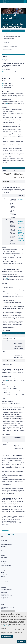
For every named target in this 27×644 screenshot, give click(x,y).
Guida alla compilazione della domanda (13, 36)
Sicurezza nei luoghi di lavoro (6, 596)
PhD (1, 548)
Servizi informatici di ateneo (6, 575)
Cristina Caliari (7, 70)
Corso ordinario (4, 547)
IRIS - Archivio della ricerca (6, 553)
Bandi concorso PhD (9, 34)
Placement (3, 564)
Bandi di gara (3, 591)
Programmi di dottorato (8, 50)
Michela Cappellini (7, 85)
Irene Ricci (6, 74)
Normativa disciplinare (5, 594)
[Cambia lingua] (22, 2)
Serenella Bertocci (7, 83)
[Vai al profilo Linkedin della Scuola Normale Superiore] (10, 535)
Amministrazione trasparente (6, 590)
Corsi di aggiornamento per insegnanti (8, 570)
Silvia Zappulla (7, 76)
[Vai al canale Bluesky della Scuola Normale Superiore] (8, 535)
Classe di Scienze (4, 540)
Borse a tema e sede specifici (9, 52)
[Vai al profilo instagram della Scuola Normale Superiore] (7, 535)
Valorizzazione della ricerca (6, 565)
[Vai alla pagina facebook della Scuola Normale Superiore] (11, 535)
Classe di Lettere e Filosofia (6, 539)
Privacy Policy (8, 628)
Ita (20, 2)
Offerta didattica (4, 558)
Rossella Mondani (7, 88)
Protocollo (3, 578)
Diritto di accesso (4, 599)
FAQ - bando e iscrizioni (9, 39)
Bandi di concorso (4, 593)
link (7, 278)
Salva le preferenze (7, 639)
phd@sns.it (6, 61)
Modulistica (3, 576)
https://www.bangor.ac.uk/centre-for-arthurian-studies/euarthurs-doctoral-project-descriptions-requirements (21, 234)
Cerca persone (3, 584)
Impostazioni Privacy (8, 613)
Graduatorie (7, 42)
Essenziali (4, 630)
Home (2, 5)
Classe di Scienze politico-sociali (7, 542)
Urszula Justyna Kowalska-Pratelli (11, 72)
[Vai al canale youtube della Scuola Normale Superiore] (13, 535)
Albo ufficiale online (4, 597)
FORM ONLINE (5, 530)
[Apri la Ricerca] (25, 2)
